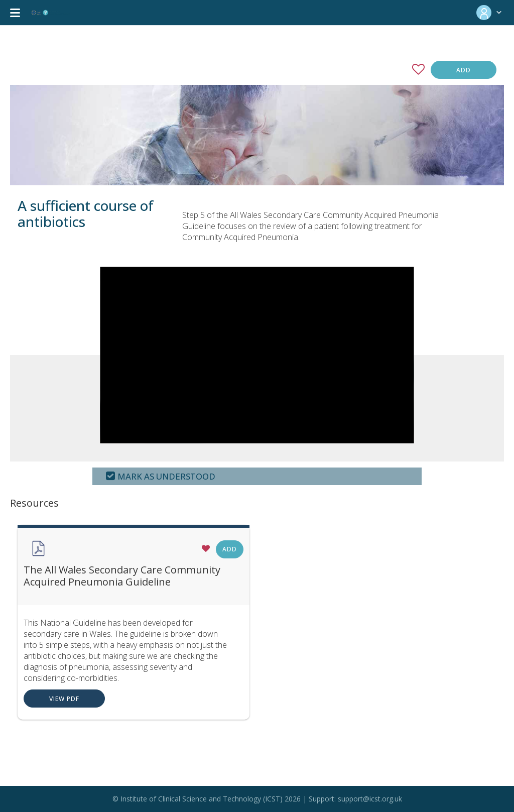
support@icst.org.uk (370, 799)
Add (464, 70)
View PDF (64, 699)
